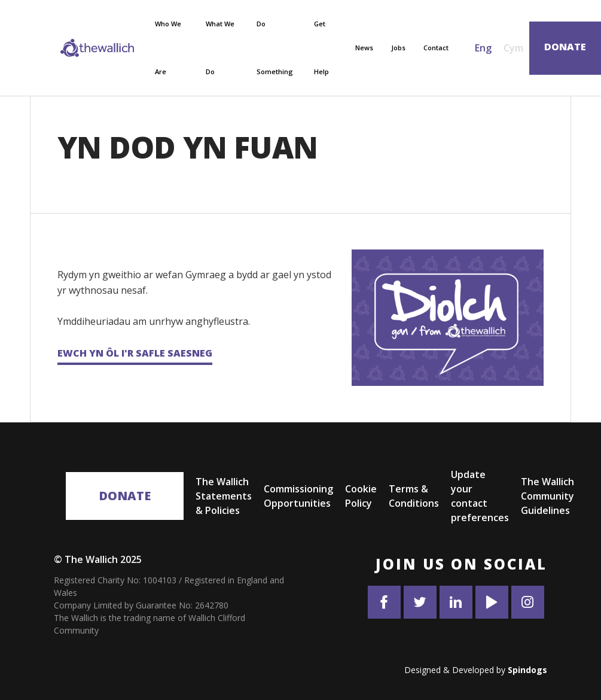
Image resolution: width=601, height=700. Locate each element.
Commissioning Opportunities (298, 496)
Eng (483, 48)
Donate (125, 496)
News (364, 48)
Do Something (275, 48)
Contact (436, 48)
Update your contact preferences (480, 496)
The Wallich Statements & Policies (224, 496)
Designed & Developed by (476, 670)
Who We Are (168, 48)
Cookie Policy (361, 496)
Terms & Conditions (414, 496)
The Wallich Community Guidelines (547, 496)
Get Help (321, 48)
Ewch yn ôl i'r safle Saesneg (135, 353)
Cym (513, 48)
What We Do (220, 48)
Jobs (398, 48)
